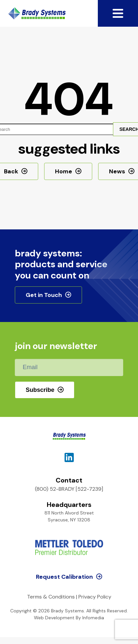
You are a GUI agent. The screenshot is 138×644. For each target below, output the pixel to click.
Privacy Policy (95, 597)
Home (64, 171)
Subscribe (40, 390)
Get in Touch (44, 295)
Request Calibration (64, 577)
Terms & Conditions (51, 597)
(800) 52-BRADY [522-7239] (69, 489)
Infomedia (93, 618)
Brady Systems (37, 13)
